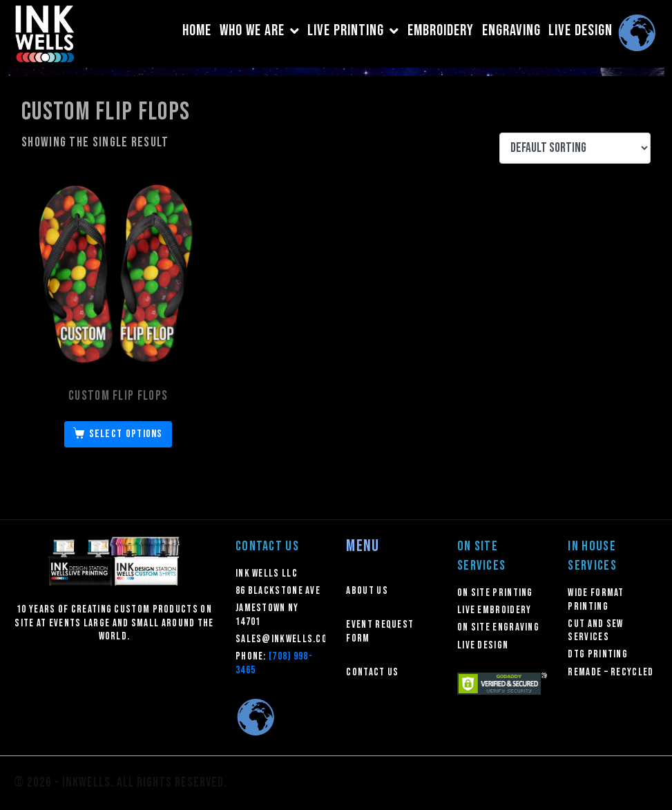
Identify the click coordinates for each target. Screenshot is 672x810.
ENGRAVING (511, 31)
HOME (197, 31)
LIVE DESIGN (580, 31)
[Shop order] (575, 148)
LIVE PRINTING (353, 31)
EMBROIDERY (441, 31)
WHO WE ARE (260, 31)
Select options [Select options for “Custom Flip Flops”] (126, 434)
